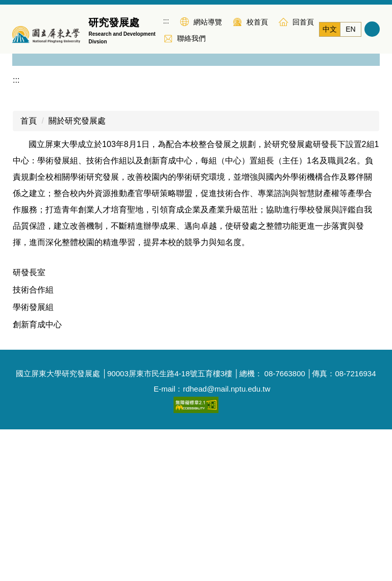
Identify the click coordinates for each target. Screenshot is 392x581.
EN (350, 29)
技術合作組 (33, 441)
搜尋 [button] (372, 29)
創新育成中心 (37, 476)
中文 (330, 29)
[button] (25, 128)
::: (166, 21)
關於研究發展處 (77, 272)
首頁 (29, 272)
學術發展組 (33, 459)
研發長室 (29, 424)
